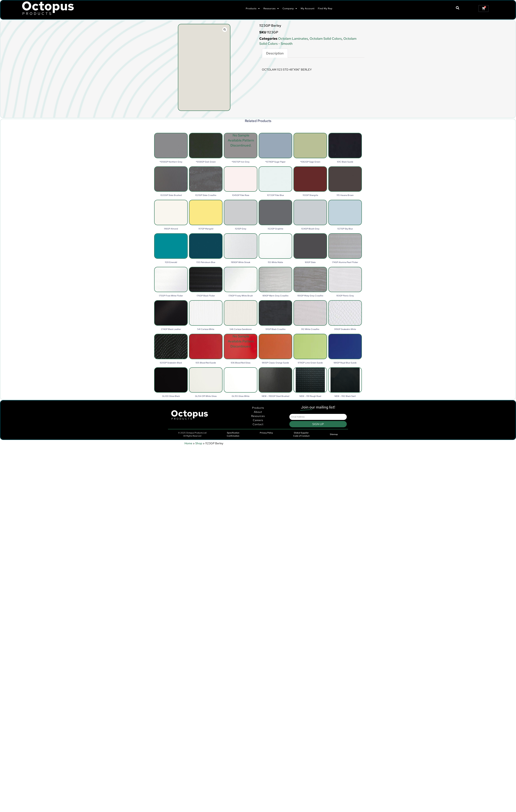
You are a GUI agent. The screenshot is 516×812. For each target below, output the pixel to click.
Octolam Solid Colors (326, 39)
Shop (199, 443)
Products (253, 9)
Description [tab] (275, 53)
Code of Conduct (301, 436)
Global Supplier (301, 433)
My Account (308, 8)
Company (290, 9)
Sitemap (334, 434)
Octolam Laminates (293, 39)
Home (188, 443)
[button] (225, 30)
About (258, 424)
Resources (271, 9)
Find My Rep (325, 8)
